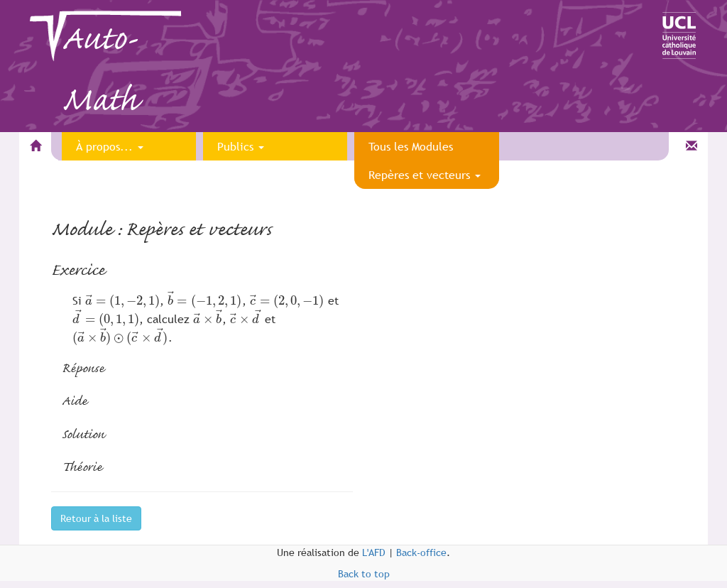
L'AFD (374, 552)
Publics (241, 146)
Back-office (421, 552)
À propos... (110, 146)
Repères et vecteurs (425, 175)
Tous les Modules (411, 146)
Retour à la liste (96, 518)
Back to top (364, 574)
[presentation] (122, 300)
